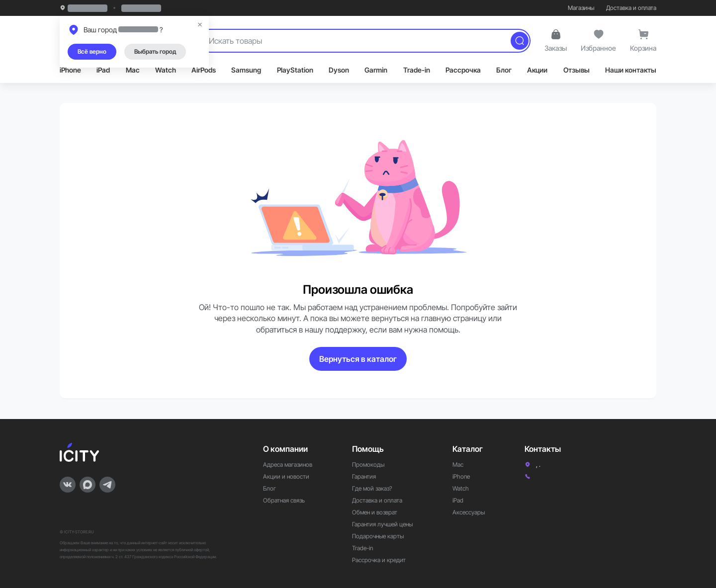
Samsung (246, 70)
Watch (166, 70)
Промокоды (368, 464)
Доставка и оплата (631, 8)
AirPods (204, 70)
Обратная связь (284, 500)
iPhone (70, 70)
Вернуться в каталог (358, 359)
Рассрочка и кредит (379, 560)
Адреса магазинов (288, 464)
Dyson (339, 70)
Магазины (581, 8)
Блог (504, 70)
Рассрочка (463, 70)
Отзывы (577, 70)
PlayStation (295, 70)
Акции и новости (286, 476)
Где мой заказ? (372, 488)
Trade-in (417, 70)
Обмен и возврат (375, 512)
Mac (133, 70)
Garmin (376, 70)
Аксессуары (469, 512)
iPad (103, 70)
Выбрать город (155, 51)
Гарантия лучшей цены (382, 524)
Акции (537, 70)
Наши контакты (631, 70)
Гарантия (364, 476)
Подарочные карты (378, 536)
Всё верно (92, 51)
